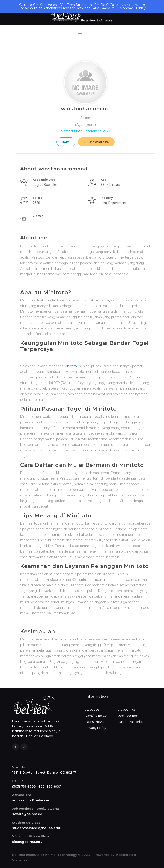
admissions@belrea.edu (32, 800)
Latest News (95, 722)
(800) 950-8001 (49, 786)
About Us (92, 709)
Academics (127, 709)
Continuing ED (96, 716)
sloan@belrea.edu (27, 842)
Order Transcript (131, 722)
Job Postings (128, 716)
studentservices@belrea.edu (36, 828)
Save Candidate (96, 142)
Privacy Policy (96, 728)
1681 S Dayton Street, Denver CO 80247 (44, 772)
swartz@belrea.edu (28, 814)
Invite (66, 142)
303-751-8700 (128, 5)
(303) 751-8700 (24, 786)
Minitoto (71, 366)
